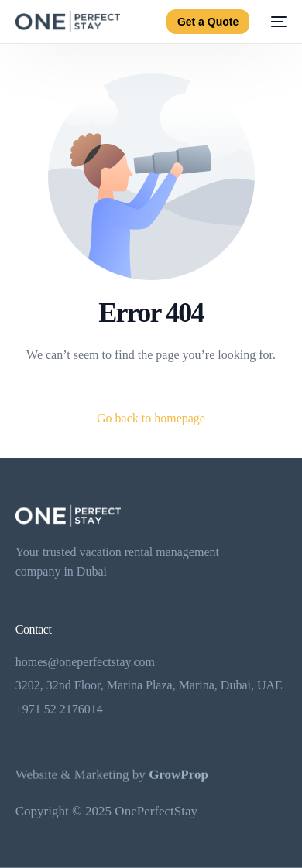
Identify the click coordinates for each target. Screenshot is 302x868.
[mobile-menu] (276, 22)
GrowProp (178, 775)
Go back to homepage (151, 418)
